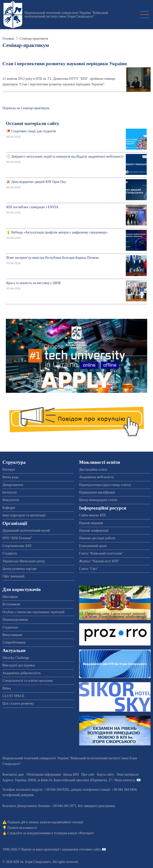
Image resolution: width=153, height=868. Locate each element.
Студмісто (10, 553)
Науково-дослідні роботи (97, 538)
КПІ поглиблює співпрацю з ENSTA (32, 207)
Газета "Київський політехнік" (101, 553)
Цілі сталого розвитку (18, 703)
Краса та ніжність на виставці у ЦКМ (33, 283)
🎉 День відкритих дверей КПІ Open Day (36, 182)
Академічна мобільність (97, 477)
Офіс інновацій (13, 576)
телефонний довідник (18, 795)
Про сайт (88, 774)
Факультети (11, 500)
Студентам (10, 627)
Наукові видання (91, 523)
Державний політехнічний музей (26, 531)
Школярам (10, 597)
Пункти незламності (22, 828)
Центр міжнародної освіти (98, 500)
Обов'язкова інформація (43, 774)
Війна (7, 688)
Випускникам (12, 635)
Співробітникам (14, 642)
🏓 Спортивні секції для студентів (31, 131)
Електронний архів (93, 546)
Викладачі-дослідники (19, 665)
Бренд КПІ (71, 774)
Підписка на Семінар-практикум (26, 108)
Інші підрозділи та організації (24, 515)
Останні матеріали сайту (33, 123)
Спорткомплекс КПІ (17, 546)
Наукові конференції (94, 531)
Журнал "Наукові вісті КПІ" (99, 561)
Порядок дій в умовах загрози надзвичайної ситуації (45, 822)
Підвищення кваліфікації (97, 492)
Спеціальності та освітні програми (28, 681)
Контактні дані (13, 774)
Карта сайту (106, 774)
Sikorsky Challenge (16, 658)
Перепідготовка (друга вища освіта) (105, 485)
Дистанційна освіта (93, 470)
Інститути (10, 492)
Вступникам (11, 604)
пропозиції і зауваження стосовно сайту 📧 (75, 849)
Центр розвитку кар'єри (19, 569)
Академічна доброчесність (22, 673)
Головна (8, 39)
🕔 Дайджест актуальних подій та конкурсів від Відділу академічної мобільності (65, 157)
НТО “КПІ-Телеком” (17, 538)
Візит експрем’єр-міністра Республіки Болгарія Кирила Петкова (53, 258)
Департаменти (13, 485)
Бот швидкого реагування (96, 806)
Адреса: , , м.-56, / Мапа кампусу (69, 780)
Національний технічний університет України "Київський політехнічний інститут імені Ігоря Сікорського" (66, 15)
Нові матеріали (128, 774)
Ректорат (9, 470)
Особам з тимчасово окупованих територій (33, 612)
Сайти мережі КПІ (93, 515)
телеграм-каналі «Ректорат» (74, 833)
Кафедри (9, 508)
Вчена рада (10, 477)
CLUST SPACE (13, 696)
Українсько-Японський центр (24, 561)
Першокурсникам (15, 620)
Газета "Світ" (89, 569)
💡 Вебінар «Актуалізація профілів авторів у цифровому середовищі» (57, 232)
